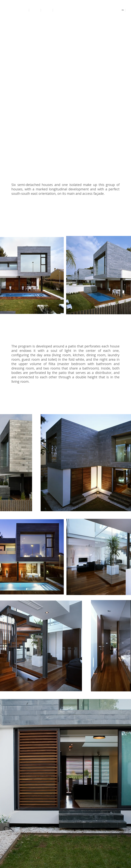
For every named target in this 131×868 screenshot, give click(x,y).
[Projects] (35, 10)
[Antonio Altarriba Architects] (15, 10)
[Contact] (60, 10)
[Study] (47, 10)
